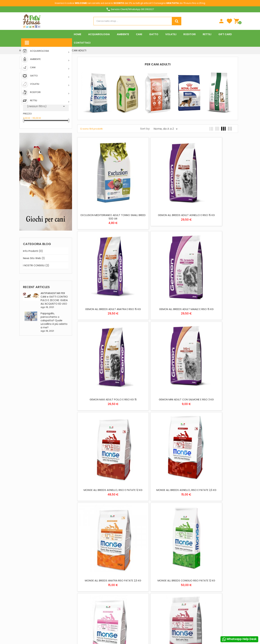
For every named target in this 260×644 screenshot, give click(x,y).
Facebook (24, 624)
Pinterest (51, 624)
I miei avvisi (176, 585)
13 (171, 518)
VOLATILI (137, 582)
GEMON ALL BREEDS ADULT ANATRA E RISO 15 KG (212, 198)
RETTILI (136, 572)
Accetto (204, 625)
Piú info (197, 571)
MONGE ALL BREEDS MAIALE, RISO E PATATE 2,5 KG (158, 422)
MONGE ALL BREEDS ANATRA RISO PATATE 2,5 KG (212, 347)
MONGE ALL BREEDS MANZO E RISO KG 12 (212, 421)
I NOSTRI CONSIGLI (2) (36, 265)
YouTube (42, 624)
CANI (135, 561)
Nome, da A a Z (166, 129)
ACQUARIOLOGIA (141, 551)
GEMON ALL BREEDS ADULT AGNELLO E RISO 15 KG (158, 198)
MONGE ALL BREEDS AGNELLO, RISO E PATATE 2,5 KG (158, 347)
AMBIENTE (138, 556)
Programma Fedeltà (109, 594)
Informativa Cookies (144, 608)
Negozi (101, 577)
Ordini (174, 564)
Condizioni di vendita (144, 613)
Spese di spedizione (108, 551)
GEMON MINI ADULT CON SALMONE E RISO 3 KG (212, 273)
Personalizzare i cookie (219, 571)
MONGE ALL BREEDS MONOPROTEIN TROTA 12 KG (158, 497)
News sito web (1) (34, 258)
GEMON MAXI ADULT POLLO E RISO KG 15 (158, 271)
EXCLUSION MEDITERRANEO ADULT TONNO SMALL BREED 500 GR (103, 198)
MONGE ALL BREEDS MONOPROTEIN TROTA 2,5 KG (212, 497)
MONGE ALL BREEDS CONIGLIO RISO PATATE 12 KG (103, 422)
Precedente (140, 519)
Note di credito (179, 569)
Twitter (33, 624)
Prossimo (178, 519)
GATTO (136, 567)
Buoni (174, 579)
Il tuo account (178, 548)
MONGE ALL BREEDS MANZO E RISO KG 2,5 (103, 495)
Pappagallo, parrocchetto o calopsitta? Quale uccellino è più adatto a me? (54, 320)
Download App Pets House (112, 567)
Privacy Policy (141, 603)
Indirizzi (175, 574)
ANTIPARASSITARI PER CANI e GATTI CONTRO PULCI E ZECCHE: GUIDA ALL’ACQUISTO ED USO (54, 298)
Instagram (60, 624)
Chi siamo (103, 556)
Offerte (102, 608)
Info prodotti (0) (33, 251)
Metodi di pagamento (109, 561)
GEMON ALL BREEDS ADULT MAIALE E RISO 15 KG (104, 273)
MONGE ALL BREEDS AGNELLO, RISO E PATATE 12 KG (104, 347)
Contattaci (104, 572)
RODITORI (137, 577)
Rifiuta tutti (132, 625)
